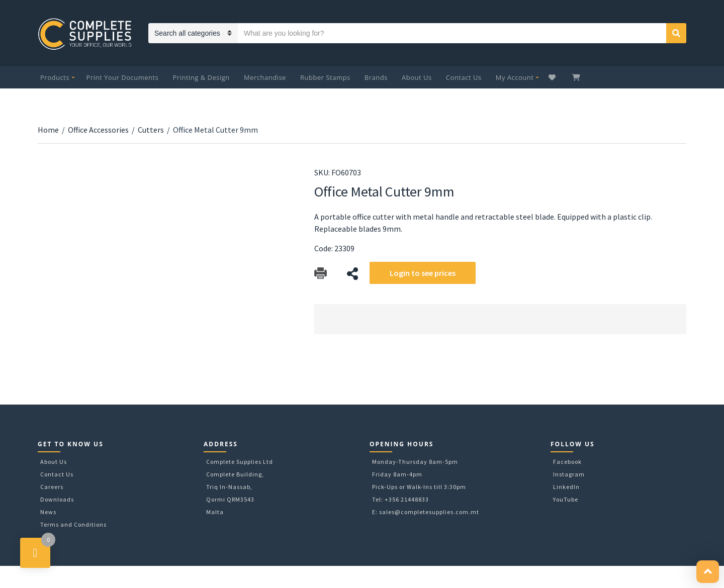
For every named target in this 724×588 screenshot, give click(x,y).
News (48, 512)
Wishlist (553, 77)
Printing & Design (201, 77)
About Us (417, 77)
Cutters (151, 130)
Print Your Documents (123, 77)
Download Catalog (321, 274)
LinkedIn (566, 487)
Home (48, 130)
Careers (52, 487)
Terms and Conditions (73, 524)
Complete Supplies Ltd (240, 462)
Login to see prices (423, 273)
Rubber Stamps (325, 77)
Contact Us (464, 77)
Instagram (569, 474)
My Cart (577, 77)
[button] (708, 572)
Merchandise (265, 77)
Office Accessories (98, 130)
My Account (515, 77)
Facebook (567, 462)
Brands (376, 77)
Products (55, 77)
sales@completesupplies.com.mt (429, 512)
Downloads (57, 499)
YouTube (566, 499)
